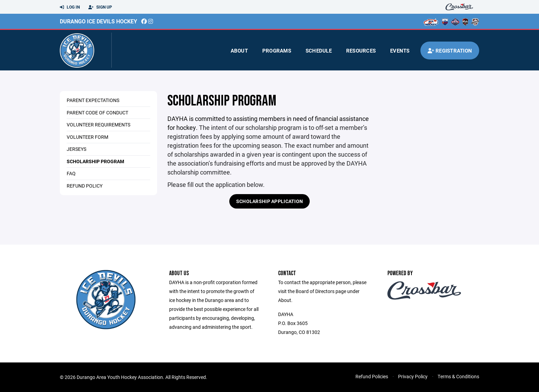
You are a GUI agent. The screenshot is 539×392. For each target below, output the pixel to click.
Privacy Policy (413, 376)
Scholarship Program (95, 161)
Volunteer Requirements (98, 125)
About (239, 51)
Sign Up (100, 7)
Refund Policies (372, 376)
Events (400, 51)
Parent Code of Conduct (97, 113)
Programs (277, 51)
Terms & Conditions (458, 376)
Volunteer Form (87, 137)
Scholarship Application (269, 201)
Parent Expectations (93, 100)
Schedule (319, 51)
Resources (361, 51)
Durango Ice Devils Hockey (98, 21)
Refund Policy (85, 186)
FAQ (71, 173)
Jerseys (76, 149)
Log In (70, 7)
